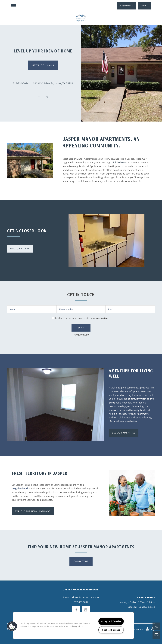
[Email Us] (156, 635)
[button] (126, 6)
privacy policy (100, 318)
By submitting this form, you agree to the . (81, 318)
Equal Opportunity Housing (148, 631)
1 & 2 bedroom (119, 162)
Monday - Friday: (128, 602)
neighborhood (20, 488)
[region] (73, 626)
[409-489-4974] (156, 626)
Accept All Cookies (111, 621)
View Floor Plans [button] (43, 65)
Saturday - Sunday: (137, 607)
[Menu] (13, 6)
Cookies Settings (111, 630)
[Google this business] (47, 97)
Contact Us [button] (81, 561)
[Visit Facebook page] (39, 97)
